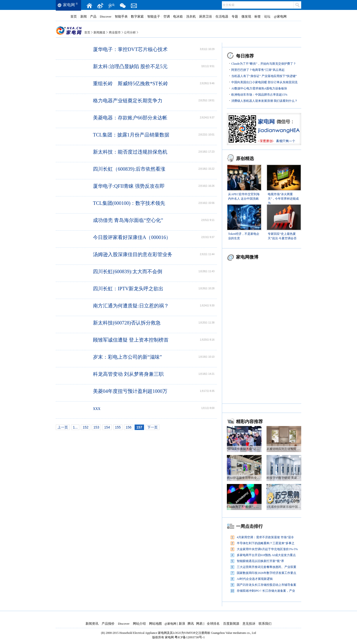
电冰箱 (178, 16)
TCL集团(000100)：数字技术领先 (129, 203)
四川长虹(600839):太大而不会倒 (128, 271)
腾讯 (191, 624)
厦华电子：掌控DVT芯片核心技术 (130, 49)
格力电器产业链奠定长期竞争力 (128, 101)
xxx (97, 408)
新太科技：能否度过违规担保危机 (130, 152)
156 (129, 427)
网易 (199, 624)
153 (96, 427)
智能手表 (121, 16)
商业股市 (115, 32)
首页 (74, 16)
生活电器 (222, 16)
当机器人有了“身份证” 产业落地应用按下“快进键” (264, 76)
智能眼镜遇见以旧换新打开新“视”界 (260, 561)
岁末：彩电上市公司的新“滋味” (127, 357)
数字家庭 (137, 16)
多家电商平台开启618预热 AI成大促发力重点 (266, 555)
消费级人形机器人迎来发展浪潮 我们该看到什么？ (264, 101)
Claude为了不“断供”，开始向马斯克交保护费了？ (264, 64)
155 (118, 427)
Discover (106, 16)
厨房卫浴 (206, 16)
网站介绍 (139, 624)
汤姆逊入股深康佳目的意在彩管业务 (133, 254)
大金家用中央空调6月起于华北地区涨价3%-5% (267, 549)
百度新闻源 (231, 624)
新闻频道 (99, 32)
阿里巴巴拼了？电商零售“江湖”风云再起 (258, 70)
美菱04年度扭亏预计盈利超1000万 (130, 391)
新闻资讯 (92, 624)
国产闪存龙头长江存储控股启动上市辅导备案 (267, 585)
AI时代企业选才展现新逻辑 (255, 579)
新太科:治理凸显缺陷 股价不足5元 (130, 66)
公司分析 (130, 32)
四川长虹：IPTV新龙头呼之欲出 (128, 289)
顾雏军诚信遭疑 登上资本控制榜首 (131, 340)
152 (85, 427)
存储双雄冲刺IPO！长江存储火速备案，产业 (266, 591)
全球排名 (213, 624)
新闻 (84, 16)
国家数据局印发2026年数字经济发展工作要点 (267, 573)
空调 (167, 16)
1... (75, 427)
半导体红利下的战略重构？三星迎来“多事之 (266, 543)
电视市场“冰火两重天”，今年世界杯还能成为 (283, 199)
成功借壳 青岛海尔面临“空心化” (128, 220)
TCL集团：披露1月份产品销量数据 (131, 135)
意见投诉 (249, 624)
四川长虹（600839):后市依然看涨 (129, 169)
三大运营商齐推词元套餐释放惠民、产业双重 (267, 567)
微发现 (246, 16)
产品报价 (108, 624)
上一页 (63, 427)
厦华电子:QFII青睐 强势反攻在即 (129, 186)
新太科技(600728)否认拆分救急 (127, 323)
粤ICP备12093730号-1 (190, 637)
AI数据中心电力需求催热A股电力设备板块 (259, 88)
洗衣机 (191, 16)
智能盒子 (154, 16)
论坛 (267, 16)
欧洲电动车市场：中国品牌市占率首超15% (259, 95)
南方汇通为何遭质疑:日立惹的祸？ (131, 306)
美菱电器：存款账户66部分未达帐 (130, 118)
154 (107, 427)
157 (139, 427)
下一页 (152, 427)
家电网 (69, 5)
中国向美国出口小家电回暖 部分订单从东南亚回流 (264, 82)
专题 (235, 16)
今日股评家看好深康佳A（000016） (132, 237)
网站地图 (155, 624)
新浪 (182, 624)
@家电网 (280, 16)
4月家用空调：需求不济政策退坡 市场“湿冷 (265, 537)
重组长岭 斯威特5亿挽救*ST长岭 (131, 83)
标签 (258, 16)
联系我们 (265, 624)
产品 (93, 16)
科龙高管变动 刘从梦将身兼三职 (128, 374)
